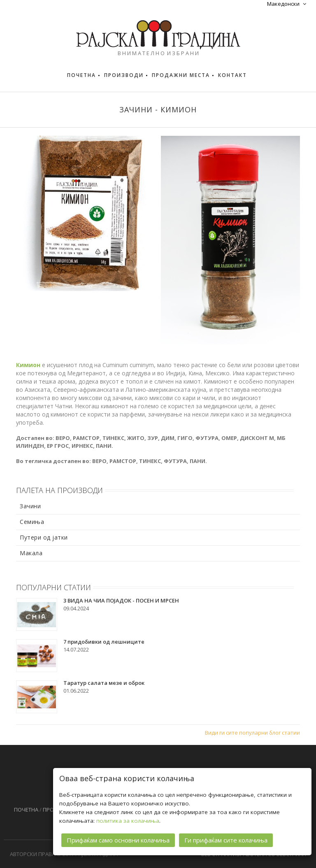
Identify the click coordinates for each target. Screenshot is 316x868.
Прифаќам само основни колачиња (118, 839)
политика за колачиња (128, 820)
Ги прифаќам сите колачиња (226, 839)
